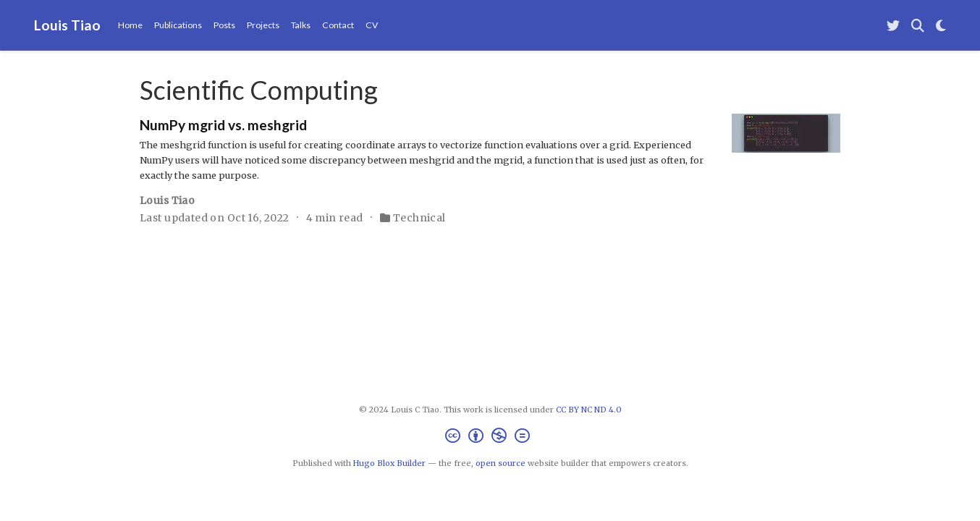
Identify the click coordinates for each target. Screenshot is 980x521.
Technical (419, 218)
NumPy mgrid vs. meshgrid (223, 125)
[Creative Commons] (490, 437)
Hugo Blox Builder (389, 463)
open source (500, 463)
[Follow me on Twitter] (893, 26)
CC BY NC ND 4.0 (589, 410)
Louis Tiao (67, 25)
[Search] (918, 26)
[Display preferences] (941, 26)
